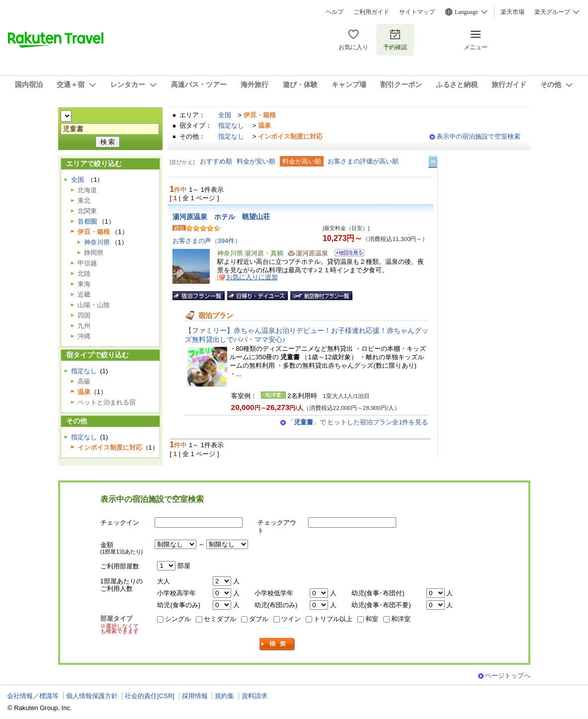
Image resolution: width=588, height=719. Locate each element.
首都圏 (87, 221)
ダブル (259, 619)
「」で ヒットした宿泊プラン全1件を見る (358, 422)
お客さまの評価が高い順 (363, 161)
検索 (277, 644)
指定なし (231, 125)
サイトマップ (417, 12)
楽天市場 (512, 12)
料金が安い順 (256, 161)
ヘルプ (335, 12)
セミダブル (220, 619)
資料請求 (254, 696)
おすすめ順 (216, 161)
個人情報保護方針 (92, 696)
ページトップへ (508, 676)
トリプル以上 (333, 619)
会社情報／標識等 (33, 696)
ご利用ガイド (371, 12)
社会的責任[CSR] (150, 696)
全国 (225, 115)
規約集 (224, 696)
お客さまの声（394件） (207, 241)
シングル (178, 619)
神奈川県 (97, 242)
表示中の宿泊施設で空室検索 (478, 136)
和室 (372, 619)
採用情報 (195, 696)
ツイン (291, 619)
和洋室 (401, 619)
